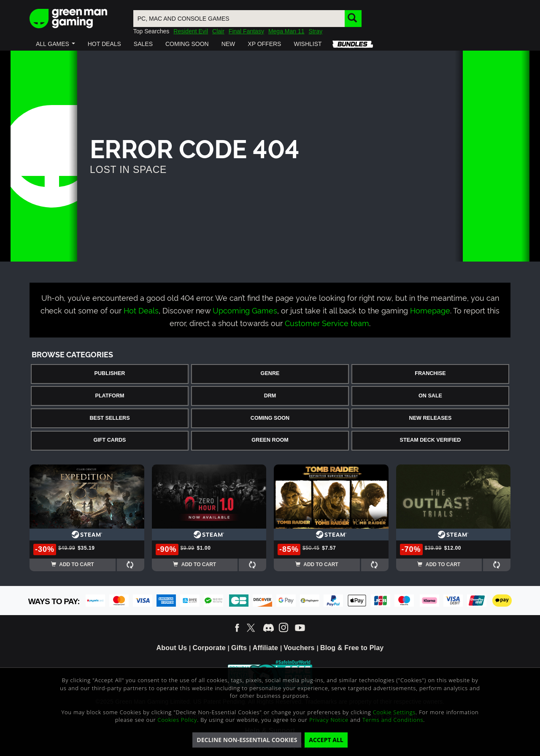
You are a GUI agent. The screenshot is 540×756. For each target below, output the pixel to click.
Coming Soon (270, 418)
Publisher (110, 373)
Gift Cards (110, 440)
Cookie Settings (394, 712)
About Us (172, 648)
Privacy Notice (329, 720)
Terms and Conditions (393, 720)
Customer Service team (327, 323)
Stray (316, 31)
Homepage (430, 310)
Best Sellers (109, 418)
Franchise (430, 373)
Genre (270, 373)
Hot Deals (141, 310)
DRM (270, 396)
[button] (55, 44)
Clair (218, 31)
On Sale (430, 396)
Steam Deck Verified (431, 440)
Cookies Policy (178, 720)
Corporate (209, 648)
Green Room (270, 440)
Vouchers (299, 648)
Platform (109, 396)
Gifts (239, 648)
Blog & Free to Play (352, 648)
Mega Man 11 (286, 31)
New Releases (431, 418)
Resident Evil (191, 31)
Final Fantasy (246, 31)
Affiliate (265, 648)
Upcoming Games (245, 310)
